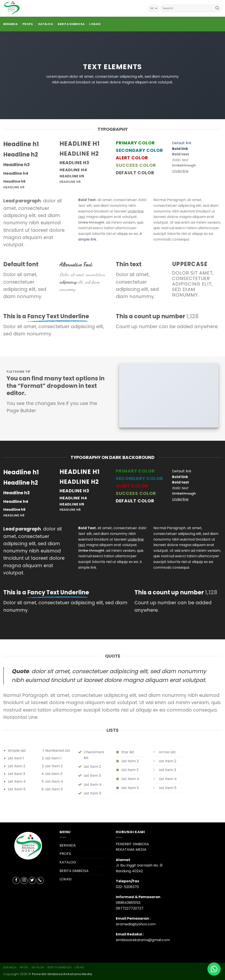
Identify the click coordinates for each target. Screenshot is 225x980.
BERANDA (10, 24)
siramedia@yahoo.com (136, 924)
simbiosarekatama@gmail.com (143, 940)
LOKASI (95, 24)
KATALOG (46, 24)
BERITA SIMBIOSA (71, 24)
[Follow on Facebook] (16, 880)
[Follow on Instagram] (24, 880)
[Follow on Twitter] (32, 880)
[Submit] (217, 8)
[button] (214, 969)
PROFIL (28, 24)
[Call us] (40, 880)
